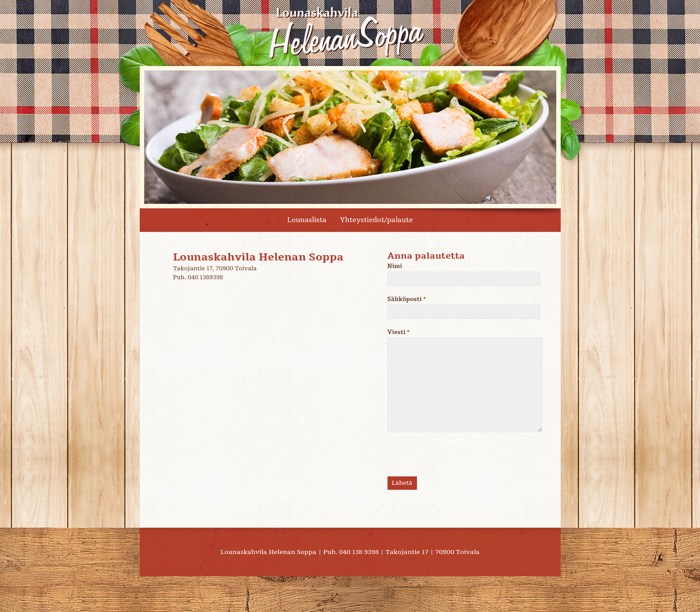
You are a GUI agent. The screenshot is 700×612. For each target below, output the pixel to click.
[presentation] (455, 459)
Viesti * (457, 380)
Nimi (457, 274)
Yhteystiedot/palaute (376, 220)
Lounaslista (307, 220)
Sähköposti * (457, 307)
